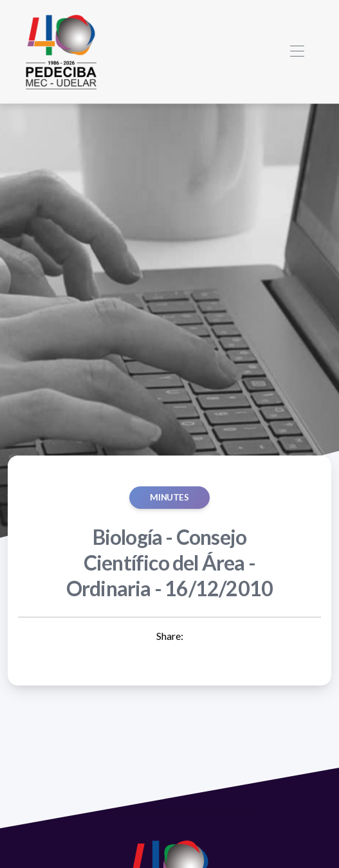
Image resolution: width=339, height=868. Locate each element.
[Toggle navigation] (297, 52)
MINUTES (169, 497)
